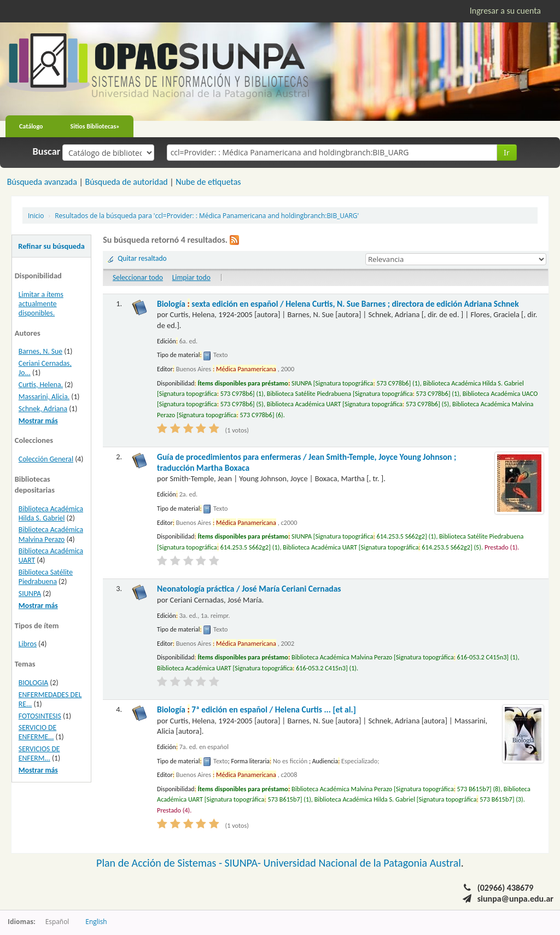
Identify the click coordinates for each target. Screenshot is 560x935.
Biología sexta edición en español (338, 304)
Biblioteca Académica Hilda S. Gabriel (51, 513)
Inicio (36, 215)
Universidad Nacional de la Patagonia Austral (362, 863)
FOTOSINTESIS (40, 716)
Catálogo (31, 126)
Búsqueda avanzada (42, 182)
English (96, 921)
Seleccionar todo (138, 277)
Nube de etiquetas (208, 182)
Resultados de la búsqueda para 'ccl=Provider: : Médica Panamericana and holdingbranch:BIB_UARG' (207, 215)
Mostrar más (38, 421)
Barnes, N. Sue (40, 351)
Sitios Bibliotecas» (95, 126)
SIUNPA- (244, 863)
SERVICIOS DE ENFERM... (39, 753)
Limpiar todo (191, 277)
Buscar (47, 151)
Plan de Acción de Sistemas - (161, 863)
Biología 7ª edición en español (256, 709)
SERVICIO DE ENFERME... (37, 732)
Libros (28, 644)
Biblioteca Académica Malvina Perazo (51, 534)
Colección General (46, 459)
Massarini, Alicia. (44, 397)
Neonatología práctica (249, 589)
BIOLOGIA (33, 683)
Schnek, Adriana (43, 409)
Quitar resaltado (142, 258)
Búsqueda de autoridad (126, 182)
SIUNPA (30, 594)
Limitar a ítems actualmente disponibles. (41, 304)
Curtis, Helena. (41, 385)
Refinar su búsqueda (51, 246)
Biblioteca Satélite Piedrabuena (46, 577)
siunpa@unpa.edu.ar (515, 899)
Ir (507, 152)
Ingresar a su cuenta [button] (505, 11)
